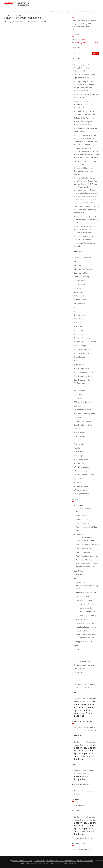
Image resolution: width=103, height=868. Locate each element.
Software (78, 429)
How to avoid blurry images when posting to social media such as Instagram (86, 219)
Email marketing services (86, 627)
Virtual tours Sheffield (83, 838)
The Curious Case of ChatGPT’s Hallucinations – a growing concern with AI (86, 210)
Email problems (80, 315)
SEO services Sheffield (83, 402)
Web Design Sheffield (83, 849)
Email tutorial (80, 319)
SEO (74, 11)
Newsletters (79, 365)
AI (75, 261)
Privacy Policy (39, 861)
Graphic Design (82, 619)
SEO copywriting (81, 394)
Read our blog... (76, 864)
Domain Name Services (85, 604)
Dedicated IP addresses (86, 612)
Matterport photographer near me (35, 864)
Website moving (83, 519)
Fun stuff (78, 323)
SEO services (79, 398)
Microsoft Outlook (82, 353)
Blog (10, 15)
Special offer (79, 433)
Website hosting (81, 471)
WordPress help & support (87, 552)
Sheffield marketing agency (85, 413)
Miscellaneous (80, 357)
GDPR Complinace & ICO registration (61, 861)
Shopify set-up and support (87, 623)
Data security (79, 296)
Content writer (80, 281)
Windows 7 (79, 478)
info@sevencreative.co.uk (88, 42)
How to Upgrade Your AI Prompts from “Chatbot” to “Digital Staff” (85, 68)
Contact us (78, 673)
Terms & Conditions (85, 861)
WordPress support (82, 486)
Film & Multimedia (84, 596)
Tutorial (77, 448)
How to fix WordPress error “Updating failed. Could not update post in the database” (86, 200)
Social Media (49, 11)
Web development (81, 459)
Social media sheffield (83, 425)
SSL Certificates (83, 523)
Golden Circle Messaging (84, 118)
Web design (79, 456)
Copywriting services (84, 641)
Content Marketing (82, 277)
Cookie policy (79, 669)
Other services (87, 11)
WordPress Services (31, 11)
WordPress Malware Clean (87, 560)
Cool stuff (78, 288)
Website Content (81, 463)
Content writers (80, 284)
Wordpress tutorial (82, 490)
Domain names (80, 300)
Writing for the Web (82, 494)
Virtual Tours (63, 11)
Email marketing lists (85, 631)
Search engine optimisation (85, 376)
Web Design (13, 11)
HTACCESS (78, 330)
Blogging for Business (83, 269)
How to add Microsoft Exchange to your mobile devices (84, 171)
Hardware (78, 326)
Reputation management (84, 372)
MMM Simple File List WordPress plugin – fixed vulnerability (84, 104)
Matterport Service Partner (85, 342)
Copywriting (79, 292)
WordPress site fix (84, 548)
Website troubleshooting (84, 475)
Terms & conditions (82, 661)
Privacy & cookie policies (84, 665)
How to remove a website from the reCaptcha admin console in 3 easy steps (84, 229)
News (76, 361)
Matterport (79, 334)
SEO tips (77, 406)
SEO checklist (80, 391)
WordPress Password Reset (87, 556)
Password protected (82, 368)
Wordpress (78, 482)
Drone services (80, 303)
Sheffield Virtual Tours (59, 864)
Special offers (80, 436)
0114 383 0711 (82, 40)
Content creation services (86, 593)
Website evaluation (82, 467)
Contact (20, 15)
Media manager (80, 346)
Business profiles (81, 273)
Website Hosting (83, 516)
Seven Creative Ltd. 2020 (22, 861)
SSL (76, 440)
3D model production (83, 258)
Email (76, 311)
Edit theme (79, 307)
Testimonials (79, 444)
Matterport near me (82, 338)
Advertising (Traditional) (86, 616)
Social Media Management (85, 421)
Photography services (85, 608)
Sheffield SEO (80, 417)
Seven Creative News (83, 410)
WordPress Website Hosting (87, 545)
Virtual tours (79, 452)
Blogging (78, 265)
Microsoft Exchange (82, 349)
